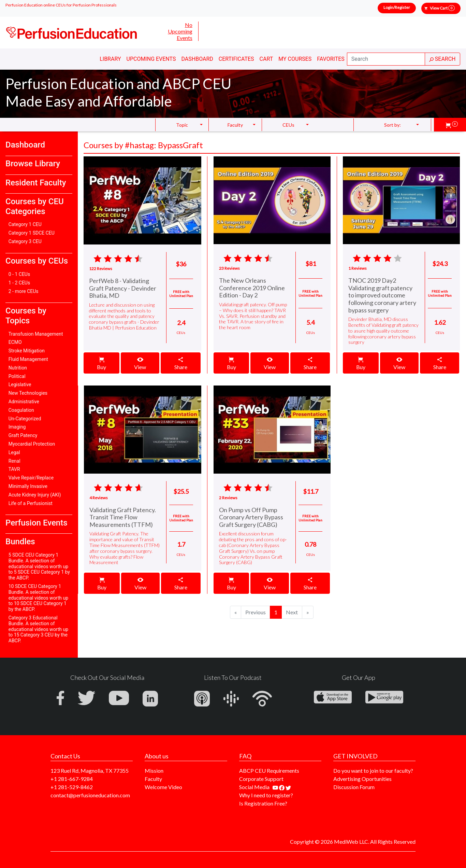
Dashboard (197, 59)
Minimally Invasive (28, 486)
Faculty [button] (235, 125)
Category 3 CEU (25, 241)
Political (17, 376)
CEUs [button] (288, 125)
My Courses (295, 59)
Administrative (24, 402)
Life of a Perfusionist (31, 503)
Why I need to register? (266, 795)
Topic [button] (182, 125)
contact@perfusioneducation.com (90, 795)
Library (110, 59)
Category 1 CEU (25, 224)
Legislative (20, 384)
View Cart (442, 8)
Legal (14, 452)
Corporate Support (261, 779)
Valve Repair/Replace (31, 478)
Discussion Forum (354, 787)
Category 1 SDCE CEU (32, 233)
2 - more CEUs (24, 291)
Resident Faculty (36, 183)
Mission (154, 771)
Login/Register (397, 7)
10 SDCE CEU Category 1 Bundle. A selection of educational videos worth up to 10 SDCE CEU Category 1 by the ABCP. (38, 598)
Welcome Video (163, 787)
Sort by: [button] (392, 125)
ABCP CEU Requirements (269, 771)
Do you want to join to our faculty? (373, 771)
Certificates (236, 59)
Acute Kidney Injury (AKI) (35, 495)
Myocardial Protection (32, 444)
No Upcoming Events (180, 31)
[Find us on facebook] (282, 787)
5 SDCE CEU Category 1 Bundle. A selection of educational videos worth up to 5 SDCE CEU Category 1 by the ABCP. (39, 566)
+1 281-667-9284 (72, 779)
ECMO (15, 342)
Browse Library (33, 164)
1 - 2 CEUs (19, 283)
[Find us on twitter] (288, 787)
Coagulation (21, 410)
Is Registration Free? (263, 803)
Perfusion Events (37, 523)
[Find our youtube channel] (276, 787)
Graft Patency (23, 435)
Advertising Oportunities (362, 779)
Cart (266, 59)
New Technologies (28, 393)
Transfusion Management (36, 334)
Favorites (331, 59)
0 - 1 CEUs (19, 274)
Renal (14, 461)
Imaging (17, 427)
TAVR (14, 469)
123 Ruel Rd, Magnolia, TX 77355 (90, 771)
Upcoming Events (151, 59)
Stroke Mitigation (27, 351)
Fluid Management (28, 359)
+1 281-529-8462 (72, 787)
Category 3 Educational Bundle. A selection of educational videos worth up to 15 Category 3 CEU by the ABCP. (38, 629)
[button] (452, 125)
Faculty (153, 779)
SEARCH (442, 59)
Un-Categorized (25, 419)
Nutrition (18, 368)
